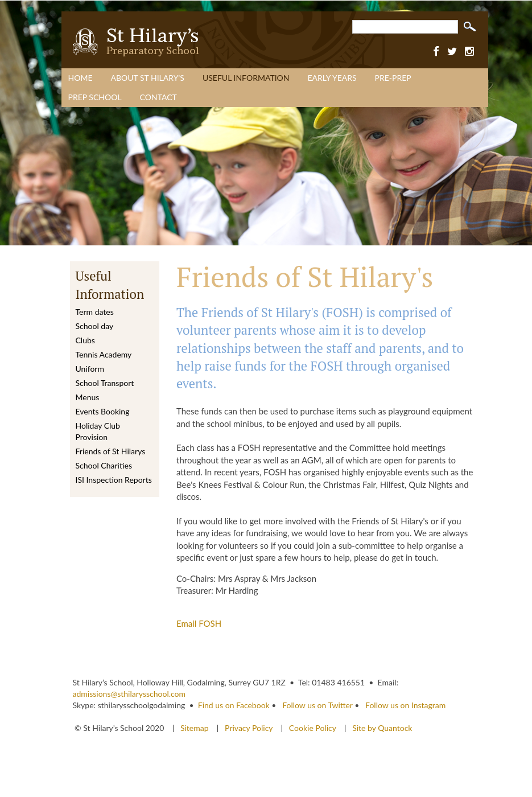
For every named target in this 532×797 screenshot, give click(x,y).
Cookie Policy (313, 728)
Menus (88, 397)
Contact (158, 97)
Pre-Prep (393, 78)
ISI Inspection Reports (114, 480)
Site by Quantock (382, 728)
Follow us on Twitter (317, 705)
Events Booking (103, 411)
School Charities (104, 465)
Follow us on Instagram (405, 705)
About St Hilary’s (147, 78)
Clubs (85, 340)
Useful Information (246, 78)
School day (95, 326)
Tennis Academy (104, 354)
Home (81, 78)
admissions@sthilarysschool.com (129, 694)
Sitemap (195, 728)
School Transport (105, 383)
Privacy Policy (249, 728)
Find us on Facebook (234, 705)
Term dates (95, 312)
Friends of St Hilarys (111, 451)
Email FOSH (199, 623)
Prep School (95, 97)
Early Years (332, 78)
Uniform (90, 369)
